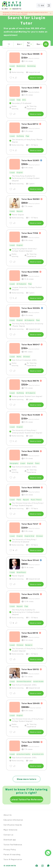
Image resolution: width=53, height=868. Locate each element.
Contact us (8, 835)
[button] (26, 44)
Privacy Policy (10, 849)
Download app (10, 840)
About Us (8, 815)
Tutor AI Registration (13, 859)
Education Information (13, 820)
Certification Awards (13, 825)
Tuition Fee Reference (13, 845)
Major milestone (10, 830)
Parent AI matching (12, 854)
